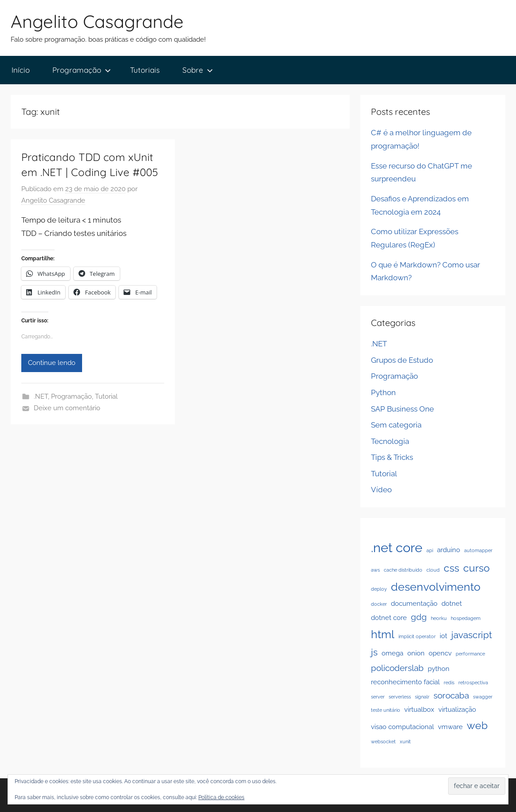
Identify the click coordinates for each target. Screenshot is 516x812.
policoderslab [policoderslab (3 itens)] (397, 668)
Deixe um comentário (67, 408)
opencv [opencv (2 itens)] (440, 653)
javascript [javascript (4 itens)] (472, 635)
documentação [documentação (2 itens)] (414, 603)
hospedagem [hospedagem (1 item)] (466, 618)
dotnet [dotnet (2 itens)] (452, 603)
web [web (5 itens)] (477, 725)
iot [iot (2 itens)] (443, 636)
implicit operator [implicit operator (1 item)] (417, 636)
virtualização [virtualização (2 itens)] (457, 709)
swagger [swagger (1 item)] (483, 697)
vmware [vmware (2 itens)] (450, 727)
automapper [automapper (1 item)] (478, 550)
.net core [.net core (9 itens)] (397, 547)
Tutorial (106, 396)
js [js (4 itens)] (374, 652)
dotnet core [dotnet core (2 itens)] (389, 618)
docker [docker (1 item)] (379, 604)
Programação (82, 70)
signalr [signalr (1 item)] (422, 697)
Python (383, 392)
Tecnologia (390, 441)
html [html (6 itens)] (383, 634)
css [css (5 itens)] (451, 568)
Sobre (198, 70)
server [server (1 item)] (378, 697)
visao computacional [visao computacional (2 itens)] (402, 727)
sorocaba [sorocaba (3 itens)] (451, 695)
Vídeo (381, 490)
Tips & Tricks (392, 457)
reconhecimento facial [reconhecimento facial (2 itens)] (405, 682)
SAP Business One (402, 409)
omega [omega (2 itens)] (392, 653)
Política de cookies (221, 797)
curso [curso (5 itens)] (477, 568)
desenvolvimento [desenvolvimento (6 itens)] (436, 587)
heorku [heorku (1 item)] (439, 618)
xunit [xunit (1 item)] (405, 741)
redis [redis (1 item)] (449, 683)
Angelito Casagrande (97, 21)
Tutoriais (145, 70)
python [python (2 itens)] (439, 669)
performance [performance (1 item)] (470, 654)
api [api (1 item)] (430, 550)
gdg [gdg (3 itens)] (419, 617)
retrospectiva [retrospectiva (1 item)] (473, 683)
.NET (41, 396)
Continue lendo (52, 363)
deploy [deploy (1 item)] (379, 589)
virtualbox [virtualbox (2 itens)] (419, 709)
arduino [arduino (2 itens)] (449, 550)
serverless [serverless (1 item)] (400, 697)
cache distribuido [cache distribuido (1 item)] (403, 570)
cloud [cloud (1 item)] (433, 570)
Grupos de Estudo (402, 360)
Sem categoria (396, 425)
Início (21, 70)
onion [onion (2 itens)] (416, 653)
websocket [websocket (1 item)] (383, 741)
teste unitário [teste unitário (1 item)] (386, 710)
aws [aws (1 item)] (375, 570)
